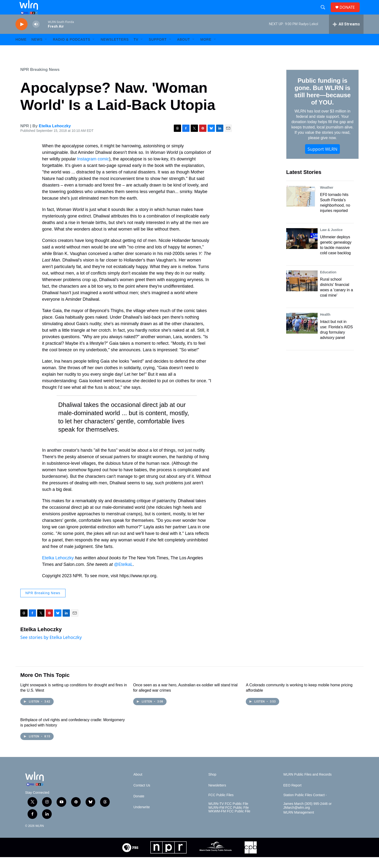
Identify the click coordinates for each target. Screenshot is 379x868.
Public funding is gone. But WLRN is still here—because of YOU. (322, 102)
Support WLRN (322, 160)
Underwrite (142, 818)
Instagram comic (93, 170)
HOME (21, 50)
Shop (212, 785)
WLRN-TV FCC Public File (228, 815)
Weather (327, 198)
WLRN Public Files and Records (307, 785)
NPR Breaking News (40, 80)
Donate (139, 807)
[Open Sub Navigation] (46, 50)
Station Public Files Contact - (305, 806)
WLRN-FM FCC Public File (229, 819)
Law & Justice (331, 241)
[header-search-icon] (325, 13)
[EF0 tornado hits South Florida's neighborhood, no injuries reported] (302, 207)
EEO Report (292, 796)
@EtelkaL (124, 575)
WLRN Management (299, 823)
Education (328, 283)
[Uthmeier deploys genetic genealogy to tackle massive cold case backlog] (302, 249)
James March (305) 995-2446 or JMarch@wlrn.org (307, 817)
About (184, 50)
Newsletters (115, 50)
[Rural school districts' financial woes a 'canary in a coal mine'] (302, 292)
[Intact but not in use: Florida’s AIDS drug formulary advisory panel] (302, 334)
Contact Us (142, 796)
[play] (22, 35)
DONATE (350, 13)
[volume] (36, 35)
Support (158, 50)
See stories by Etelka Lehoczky (51, 648)
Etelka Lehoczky (55, 137)
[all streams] (346, 35)
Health (325, 325)
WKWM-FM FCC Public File (229, 822)
